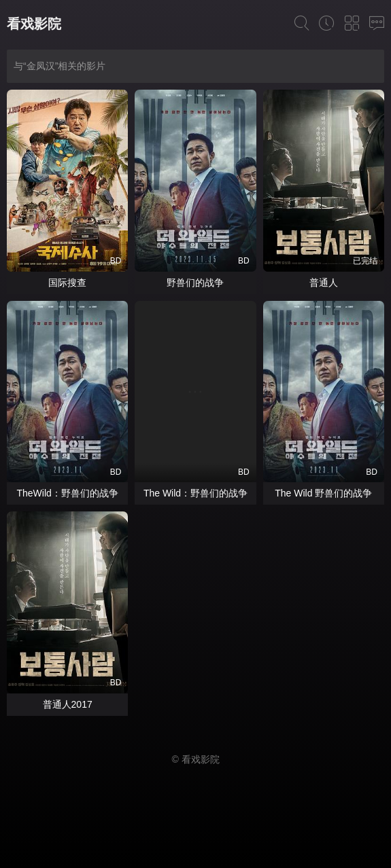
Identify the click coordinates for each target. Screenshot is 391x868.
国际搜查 (67, 283)
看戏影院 (34, 24)
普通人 (324, 283)
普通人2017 (68, 704)
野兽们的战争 (195, 283)
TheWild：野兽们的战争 (67, 493)
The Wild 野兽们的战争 (323, 493)
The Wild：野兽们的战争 (195, 493)
